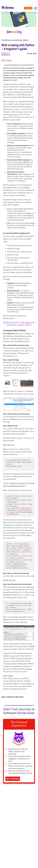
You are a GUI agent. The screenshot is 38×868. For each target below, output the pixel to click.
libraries (18, 277)
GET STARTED (13, 779)
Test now (28, 8)
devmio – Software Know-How (8, 8)
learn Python (14, 672)
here (14, 356)
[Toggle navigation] (8, 8)
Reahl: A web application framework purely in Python (21, 324)
